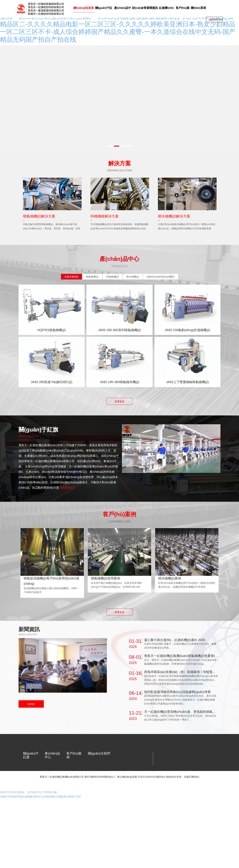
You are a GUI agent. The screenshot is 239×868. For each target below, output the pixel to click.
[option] (52, 197)
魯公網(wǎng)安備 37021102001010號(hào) (141, 792)
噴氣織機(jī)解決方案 (39, 207)
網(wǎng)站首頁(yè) (32, 26)
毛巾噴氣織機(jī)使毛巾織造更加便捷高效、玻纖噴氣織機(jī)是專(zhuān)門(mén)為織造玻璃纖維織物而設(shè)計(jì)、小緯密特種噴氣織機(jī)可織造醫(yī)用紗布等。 (119, 220)
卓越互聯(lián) (192, 792)
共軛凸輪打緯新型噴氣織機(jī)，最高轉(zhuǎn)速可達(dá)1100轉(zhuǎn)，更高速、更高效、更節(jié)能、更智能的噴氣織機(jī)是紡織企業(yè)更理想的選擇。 (52, 220)
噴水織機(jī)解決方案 (174, 207)
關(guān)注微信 (98, 752)
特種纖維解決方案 (105, 207)
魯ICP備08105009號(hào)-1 (100, 792)
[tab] (71, 268)
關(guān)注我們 (99, 745)
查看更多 (120, 393)
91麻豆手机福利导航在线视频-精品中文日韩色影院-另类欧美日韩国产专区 (41, 807)
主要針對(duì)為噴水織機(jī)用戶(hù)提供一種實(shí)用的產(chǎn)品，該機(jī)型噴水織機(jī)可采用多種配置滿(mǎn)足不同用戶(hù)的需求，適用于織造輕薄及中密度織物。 (187, 222)
